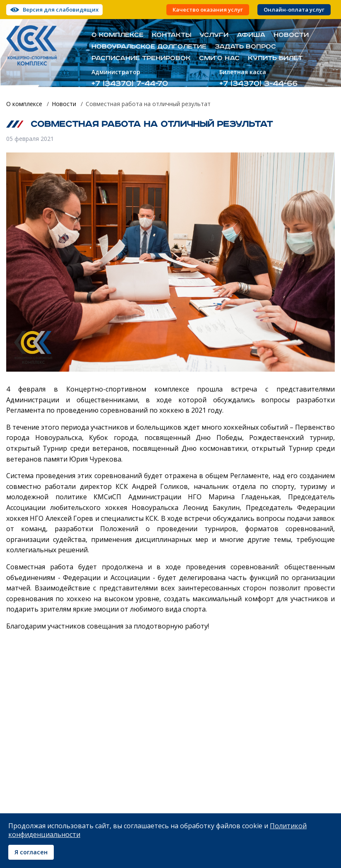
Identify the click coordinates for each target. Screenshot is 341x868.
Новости (291, 35)
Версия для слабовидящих (61, 10)
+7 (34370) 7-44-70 (130, 83)
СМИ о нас (219, 58)
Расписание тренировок (141, 58)
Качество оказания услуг (208, 10)
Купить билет (275, 58)
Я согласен (31, 852)
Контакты (172, 35)
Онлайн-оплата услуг (294, 10)
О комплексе (118, 35)
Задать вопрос (245, 47)
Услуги (214, 35)
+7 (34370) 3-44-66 (258, 83)
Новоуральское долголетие (149, 47)
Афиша (251, 35)
